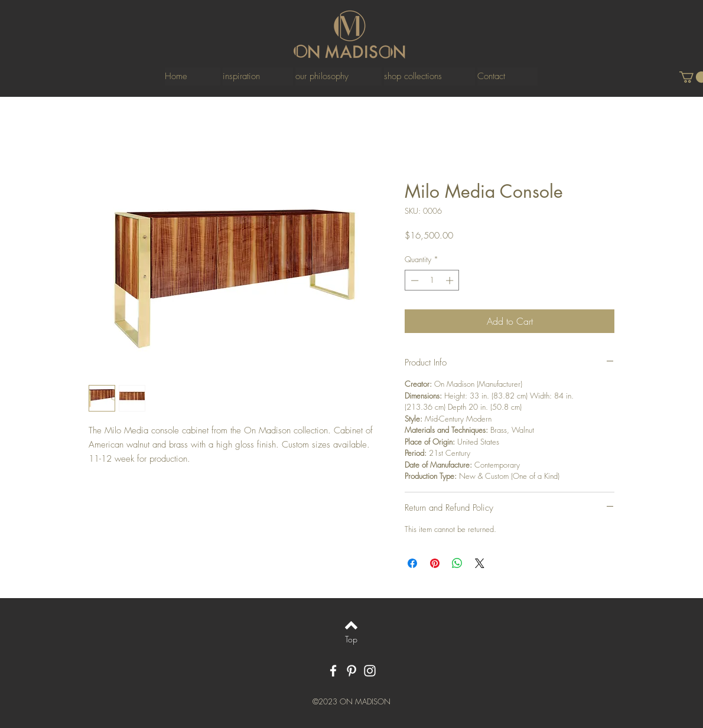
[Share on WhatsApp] (457, 563)
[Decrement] (414, 280)
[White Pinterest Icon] (351, 671)
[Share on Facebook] (412, 563)
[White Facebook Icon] (333, 671)
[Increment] (451, 280)
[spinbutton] (432, 280)
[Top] (351, 639)
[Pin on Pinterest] (435, 563)
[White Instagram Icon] (370, 671)
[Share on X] (480, 563)
